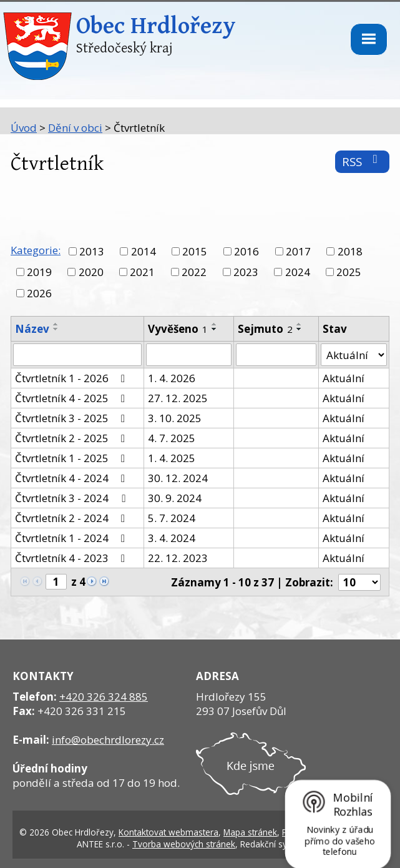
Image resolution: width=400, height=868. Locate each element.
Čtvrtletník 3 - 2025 (72, 418)
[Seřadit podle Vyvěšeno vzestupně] (215, 324)
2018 (350, 251)
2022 (194, 272)
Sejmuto (265, 329)
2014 (144, 251)
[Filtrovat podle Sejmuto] (276, 355)
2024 (298, 272)
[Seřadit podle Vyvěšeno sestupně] (215, 329)
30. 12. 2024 (178, 478)
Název (32, 329)
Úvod (24, 128)
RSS (362, 161)
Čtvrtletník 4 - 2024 (72, 478)
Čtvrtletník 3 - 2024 (72, 498)
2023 (246, 272)
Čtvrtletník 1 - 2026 (72, 378)
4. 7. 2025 (172, 438)
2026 (39, 293)
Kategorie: (36, 250)
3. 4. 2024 (172, 538)
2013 (92, 251)
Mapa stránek (250, 832)
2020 (91, 272)
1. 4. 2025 (172, 458)
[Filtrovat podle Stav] (354, 355)
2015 (195, 251)
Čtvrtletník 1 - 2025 (72, 458)
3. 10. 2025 (175, 418)
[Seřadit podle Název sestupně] (56, 329)
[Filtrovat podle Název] (77, 355)
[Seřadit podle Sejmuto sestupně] (300, 329)
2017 (298, 251)
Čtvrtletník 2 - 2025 (72, 438)
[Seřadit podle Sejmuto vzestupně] (300, 324)
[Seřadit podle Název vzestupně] (56, 324)
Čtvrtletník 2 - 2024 (72, 518)
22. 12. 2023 (178, 558)
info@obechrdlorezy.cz (108, 740)
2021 (142, 272)
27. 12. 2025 (178, 398)
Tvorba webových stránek (184, 844)
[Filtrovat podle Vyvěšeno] (189, 355)
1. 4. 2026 (172, 378)
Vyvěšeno (178, 329)
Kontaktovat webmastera (168, 832)
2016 (246, 251)
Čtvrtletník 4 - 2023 (72, 558)
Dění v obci (75, 128)
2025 (349, 272)
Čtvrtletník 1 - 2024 (72, 538)
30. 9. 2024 (175, 498)
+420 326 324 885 (104, 697)
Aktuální (344, 378)
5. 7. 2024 (172, 518)
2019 (39, 272)
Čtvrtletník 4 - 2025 (72, 398)
